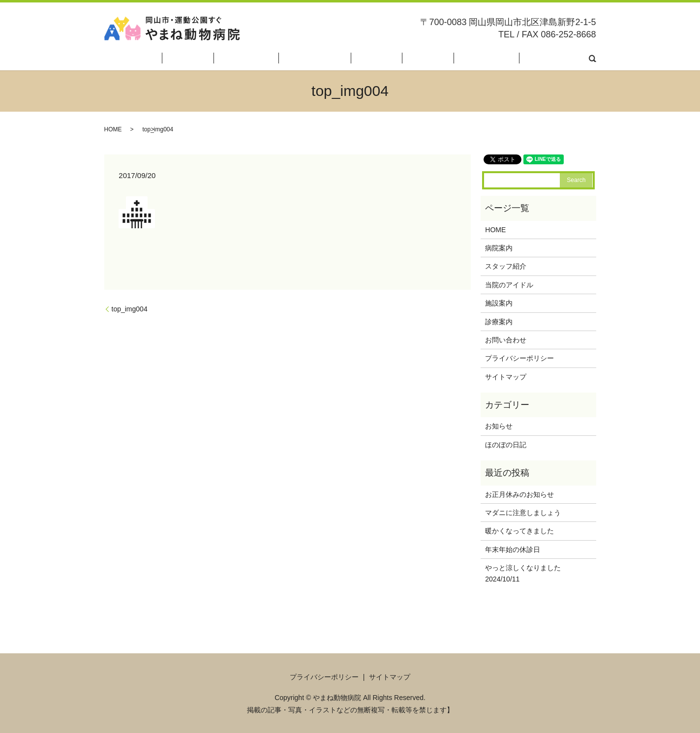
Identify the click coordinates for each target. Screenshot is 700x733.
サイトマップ (506, 377)
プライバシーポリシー (519, 358)
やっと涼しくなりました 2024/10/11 (533, 573)
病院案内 (277, 58)
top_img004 (130, 309)
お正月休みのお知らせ (519, 494)
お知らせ (499, 426)
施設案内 (425, 58)
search (593, 58)
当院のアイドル (377, 58)
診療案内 (462, 58)
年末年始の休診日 (513, 550)
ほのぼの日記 (507, 58)
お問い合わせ (558, 58)
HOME (243, 58)
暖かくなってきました (519, 531)
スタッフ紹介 (322, 58)
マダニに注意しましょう (523, 513)
